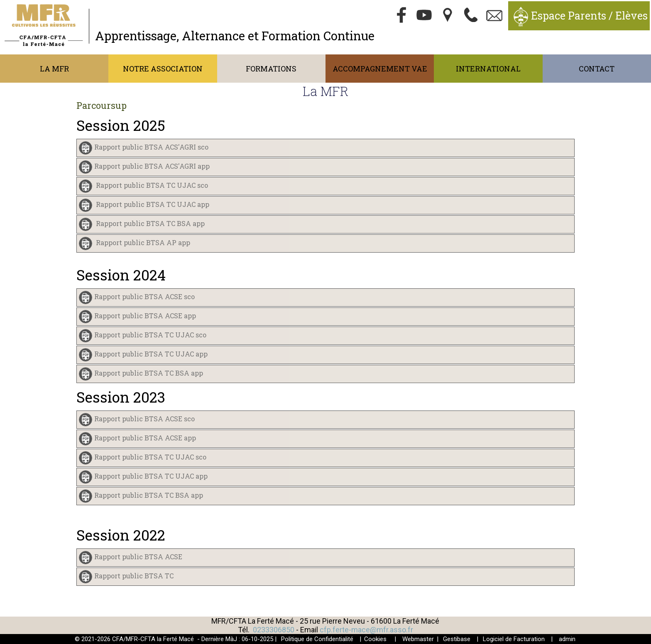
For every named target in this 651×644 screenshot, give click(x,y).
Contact (597, 69)
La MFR (54, 69)
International (488, 69)
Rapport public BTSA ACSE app (145, 316)
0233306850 (274, 630)
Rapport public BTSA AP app (142, 243)
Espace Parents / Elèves (589, 16)
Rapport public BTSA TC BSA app (149, 224)
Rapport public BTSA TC (134, 576)
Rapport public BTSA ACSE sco (144, 297)
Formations (271, 69)
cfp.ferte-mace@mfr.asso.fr (366, 630)
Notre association (163, 69)
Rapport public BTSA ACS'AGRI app (152, 166)
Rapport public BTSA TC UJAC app (152, 205)
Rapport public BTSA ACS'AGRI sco (151, 147)
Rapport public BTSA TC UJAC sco (151, 186)
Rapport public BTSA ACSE (138, 557)
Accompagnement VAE (380, 69)
